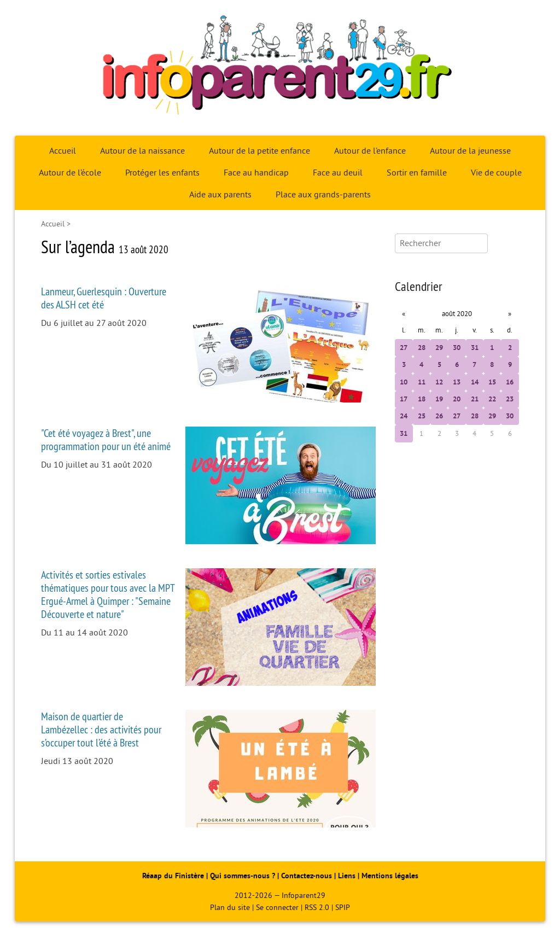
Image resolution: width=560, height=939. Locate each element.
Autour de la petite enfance (259, 151)
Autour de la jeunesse (470, 151)
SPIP (343, 908)
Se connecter (277, 908)
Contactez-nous (307, 876)
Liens (347, 876)
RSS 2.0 (317, 908)
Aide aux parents (220, 195)
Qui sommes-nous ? (244, 876)
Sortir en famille (417, 173)
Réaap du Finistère (173, 876)
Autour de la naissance (142, 151)
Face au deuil (338, 173)
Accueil (63, 151)
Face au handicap (256, 173)
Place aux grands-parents (323, 195)
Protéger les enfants (162, 173)
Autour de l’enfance (370, 151)
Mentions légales (390, 876)
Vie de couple (496, 173)
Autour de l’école (70, 173)
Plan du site (230, 908)
